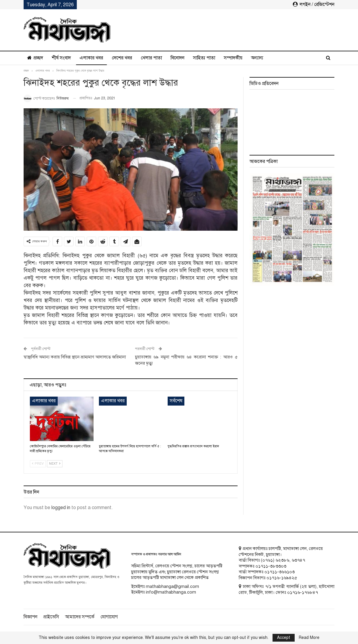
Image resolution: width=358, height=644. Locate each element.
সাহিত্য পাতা (204, 58)
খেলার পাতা (151, 58)
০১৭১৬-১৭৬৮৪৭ (303, 592)
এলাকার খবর (91, 58)
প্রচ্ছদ (35, 58)
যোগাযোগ (109, 617)
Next (55, 464)
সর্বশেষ (176, 401)
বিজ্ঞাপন (30, 617)
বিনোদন (178, 58)
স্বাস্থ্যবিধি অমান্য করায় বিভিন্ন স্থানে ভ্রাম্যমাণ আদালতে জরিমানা (75, 357)
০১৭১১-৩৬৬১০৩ (280, 572)
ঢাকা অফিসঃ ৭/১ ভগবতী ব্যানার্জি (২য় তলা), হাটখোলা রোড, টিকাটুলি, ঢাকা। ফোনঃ (287, 589)
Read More (309, 638)
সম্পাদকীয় (233, 58)
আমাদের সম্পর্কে (80, 617)
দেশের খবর (122, 58)
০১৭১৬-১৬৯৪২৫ (282, 578)
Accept (284, 638)
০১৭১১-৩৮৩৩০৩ (271, 566)
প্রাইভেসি (51, 617)
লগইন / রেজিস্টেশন (314, 4)
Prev (38, 464)
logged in (61, 508)
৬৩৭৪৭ (298, 560)
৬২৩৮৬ (282, 560)
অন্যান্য (257, 58)
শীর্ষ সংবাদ (61, 58)
